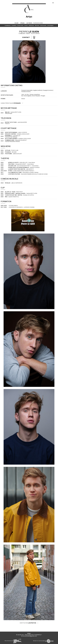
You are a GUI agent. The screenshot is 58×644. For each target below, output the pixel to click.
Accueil (16, 23)
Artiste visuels (43, 25)
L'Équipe (22, 23)
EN (53, 3)
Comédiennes (8, 25)
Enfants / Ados (20, 25)
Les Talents (29, 23)
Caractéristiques (12, 103)
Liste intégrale (50, 25)
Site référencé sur (13, 641)
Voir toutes (29, 623)
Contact (26, 37)
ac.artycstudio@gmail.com (29, 636)
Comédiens (14, 25)
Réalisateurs (31, 25)
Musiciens (37, 25)
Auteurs (26, 25)
